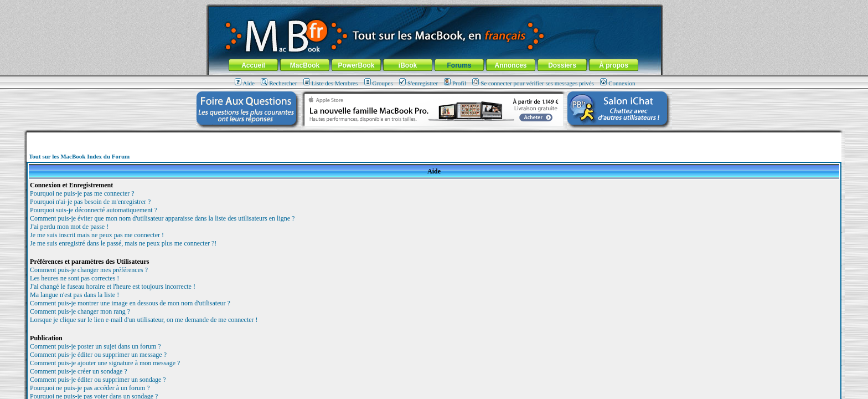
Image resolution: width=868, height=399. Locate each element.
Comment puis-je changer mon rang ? (80, 311)
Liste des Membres (331, 83)
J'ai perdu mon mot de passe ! (69, 227)
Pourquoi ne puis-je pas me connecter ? (82, 193)
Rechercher (279, 83)
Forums (459, 65)
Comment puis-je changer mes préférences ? (89, 270)
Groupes (379, 83)
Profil (455, 83)
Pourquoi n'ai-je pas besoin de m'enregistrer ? (90, 202)
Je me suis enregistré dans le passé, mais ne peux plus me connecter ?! (123, 243)
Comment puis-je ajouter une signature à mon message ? (105, 363)
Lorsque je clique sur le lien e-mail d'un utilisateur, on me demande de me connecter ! (144, 320)
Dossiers (562, 65)
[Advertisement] (434, 137)
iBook (408, 65)
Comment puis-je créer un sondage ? (79, 371)
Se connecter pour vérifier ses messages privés (533, 83)
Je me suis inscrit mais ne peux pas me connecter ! (97, 235)
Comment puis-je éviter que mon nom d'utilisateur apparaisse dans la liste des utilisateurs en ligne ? (162, 218)
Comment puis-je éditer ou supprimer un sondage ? (98, 380)
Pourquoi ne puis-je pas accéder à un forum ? (90, 388)
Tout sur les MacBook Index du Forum (79, 156)
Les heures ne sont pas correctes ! (74, 278)
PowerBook (356, 65)
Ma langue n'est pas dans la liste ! (74, 295)
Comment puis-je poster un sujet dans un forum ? (95, 346)
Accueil (253, 65)
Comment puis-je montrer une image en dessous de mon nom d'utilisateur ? (130, 303)
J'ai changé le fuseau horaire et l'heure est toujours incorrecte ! (113, 287)
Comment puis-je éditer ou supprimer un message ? (98, 355)
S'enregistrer (418, 83)
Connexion (618, 83)
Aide (245, 83)
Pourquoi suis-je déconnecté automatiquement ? (94, 210)
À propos (614, 65)
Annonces (510, 65)
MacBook (305, 65)
